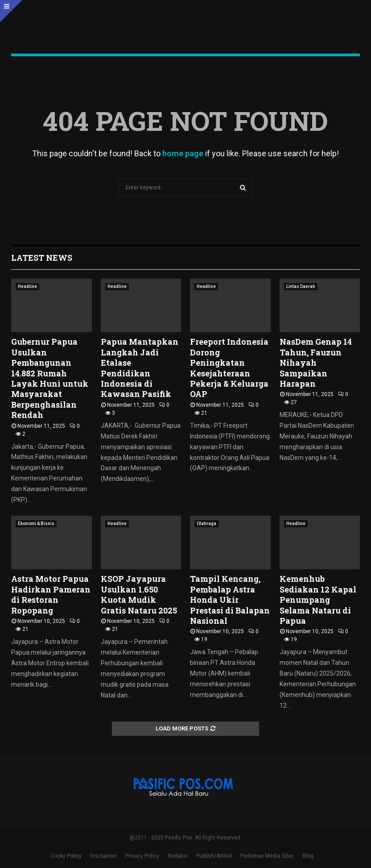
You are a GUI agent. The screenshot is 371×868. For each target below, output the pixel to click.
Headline (27, 286)
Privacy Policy (142, 856)
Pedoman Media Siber (267, 856)
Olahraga (206, 524)
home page (183, 153)
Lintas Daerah (301, 286)
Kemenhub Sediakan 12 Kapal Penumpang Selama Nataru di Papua (318, 600)
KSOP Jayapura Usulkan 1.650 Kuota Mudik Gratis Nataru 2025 (139, 594)
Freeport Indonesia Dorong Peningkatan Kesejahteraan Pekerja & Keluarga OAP (229, 368)
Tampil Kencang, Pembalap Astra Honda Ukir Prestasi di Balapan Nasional (230, 600)
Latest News (42, 258)
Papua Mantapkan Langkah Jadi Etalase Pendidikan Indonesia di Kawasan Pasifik (140, 368)
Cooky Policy (66, 856)
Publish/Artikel (214, 856)
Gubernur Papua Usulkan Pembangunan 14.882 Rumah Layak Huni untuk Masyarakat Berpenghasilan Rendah (50, 378)
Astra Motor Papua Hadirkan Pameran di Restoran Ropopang (51, 594)
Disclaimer (103, 856)
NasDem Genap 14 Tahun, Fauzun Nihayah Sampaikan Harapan (316, 363)
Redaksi (178, 856)
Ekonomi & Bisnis (36, 524)
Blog (308, 856)
